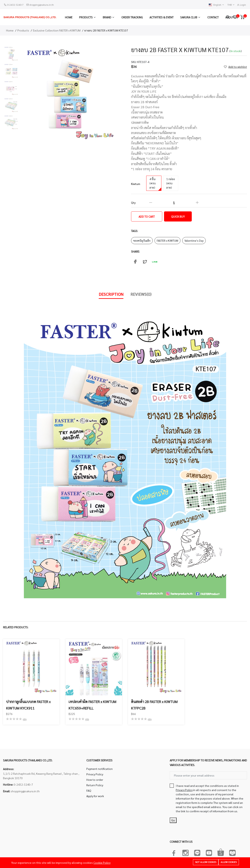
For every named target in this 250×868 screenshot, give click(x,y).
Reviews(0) (141, 294)
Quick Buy (178, 216)
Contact (213, 17)
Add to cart (147, 216)
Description (111, 294)
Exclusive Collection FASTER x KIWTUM (57, 30)
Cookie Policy (102, 863)
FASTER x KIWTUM (167, 240)
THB (231, 5)
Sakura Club (189, 17)
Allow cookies (229, 862)
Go (173, 820)
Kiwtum (136, 184)
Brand (107, 17)
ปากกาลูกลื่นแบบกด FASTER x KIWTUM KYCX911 (28, 705)
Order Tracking (132, 17)
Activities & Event (162, 17)
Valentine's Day (194, 240)
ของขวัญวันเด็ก (142, 240)
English (217, 5)
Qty (133, 203)
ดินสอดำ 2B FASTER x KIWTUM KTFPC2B (154, 705)
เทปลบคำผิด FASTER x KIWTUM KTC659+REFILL (92, 705)
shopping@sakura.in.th (42, 5)
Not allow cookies (206, 862)
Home (69, 17)
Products (86, 17)
